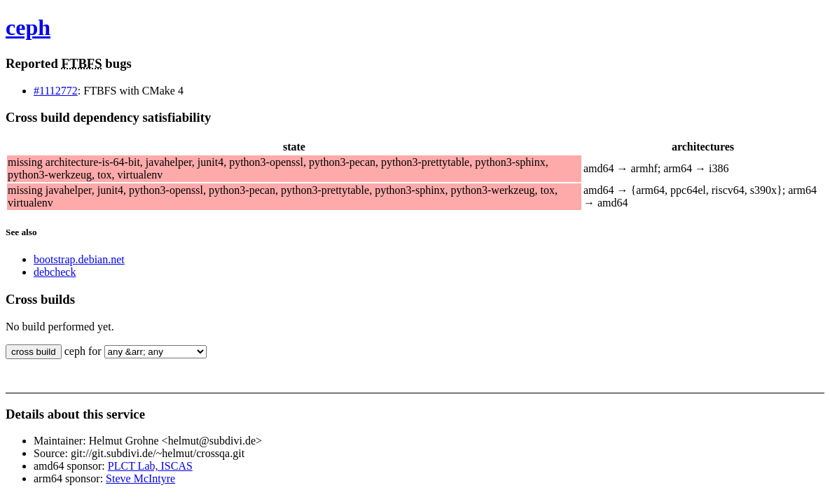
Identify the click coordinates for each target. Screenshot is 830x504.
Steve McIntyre (140, 478)
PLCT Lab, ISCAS (150, 466)
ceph (28, 27)
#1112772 (56, 91)
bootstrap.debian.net (79, 259)
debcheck (55, 272)
